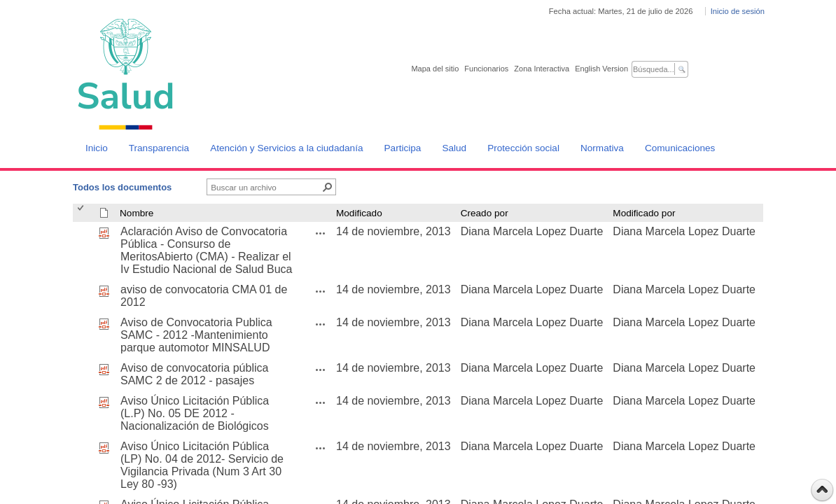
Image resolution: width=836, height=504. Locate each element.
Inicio (97, 148)
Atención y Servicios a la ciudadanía (286, 148)
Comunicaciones (680, 148)
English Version (601, 69)
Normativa (602, 148)
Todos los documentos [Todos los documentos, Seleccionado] (122, 187)
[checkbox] (82, 213)
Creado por (485, 213)
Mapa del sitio (435, 69)
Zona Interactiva (542, 69)
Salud (454, 148)
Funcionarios (486, 69)
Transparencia (159, 148)
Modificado (359, 213)
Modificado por (644, 213)
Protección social (523, 148)
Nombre (137, 213)
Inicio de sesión (738, 11)
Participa (403, 148)
